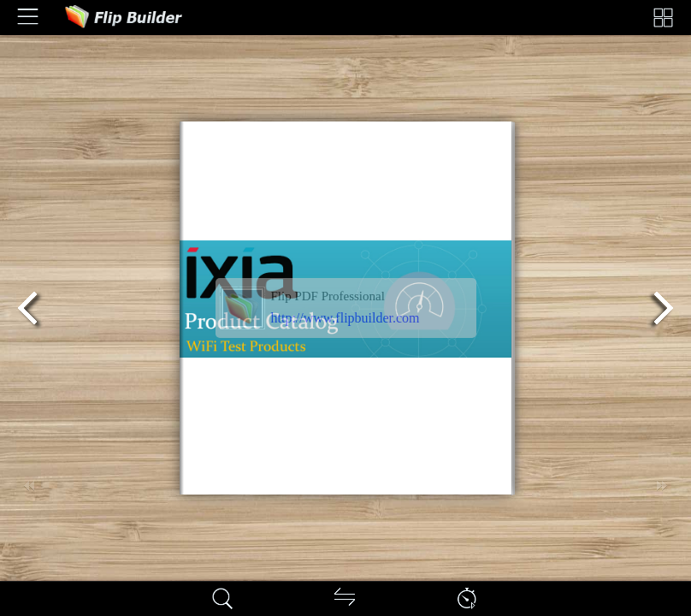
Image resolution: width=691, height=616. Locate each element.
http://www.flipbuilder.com (345, 318)
